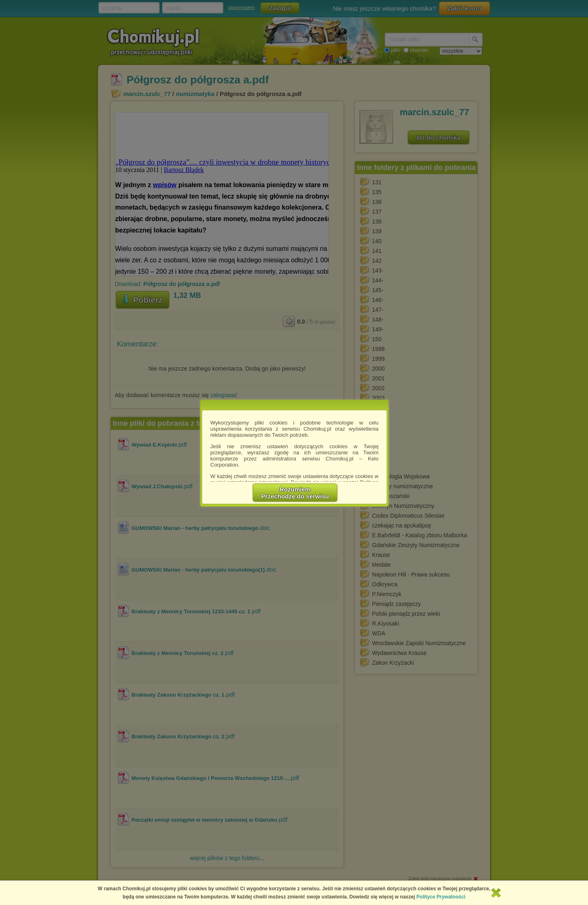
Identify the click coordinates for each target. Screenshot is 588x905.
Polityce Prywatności (441, 897)
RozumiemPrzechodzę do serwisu (295, 493)
